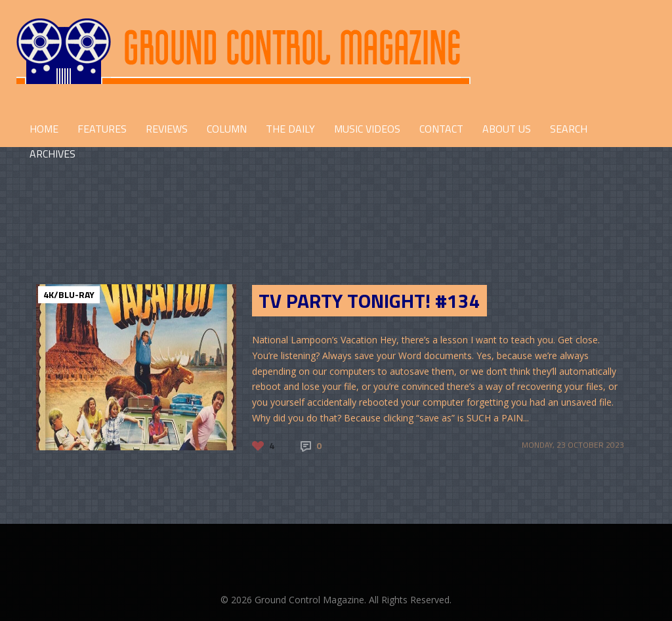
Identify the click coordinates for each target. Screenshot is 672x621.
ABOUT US (507, 129)
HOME (44, 129)
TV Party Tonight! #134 (369, 301)
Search (569, 129)
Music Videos (367, 129)
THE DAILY (290, 129)
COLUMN (227, 129)
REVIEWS (167, 129)
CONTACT (441, 129)
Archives (52, 154)
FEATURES (102, 129)
